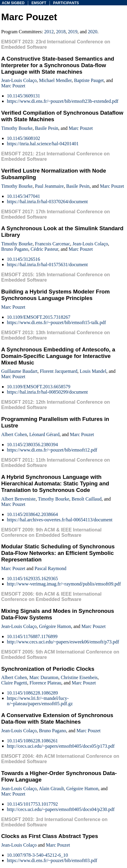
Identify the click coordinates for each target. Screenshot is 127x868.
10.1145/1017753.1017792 (32, 804)
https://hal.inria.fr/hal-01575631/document (47, 265)
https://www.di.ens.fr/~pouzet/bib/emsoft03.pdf (52, 860)
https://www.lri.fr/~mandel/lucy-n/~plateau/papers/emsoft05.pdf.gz (40, 701)
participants (66, 3)
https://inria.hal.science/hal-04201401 (43, 144)
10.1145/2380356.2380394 (32, 445)
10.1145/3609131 (23, 96)
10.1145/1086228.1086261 (32, 741)
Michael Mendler (55, 80)
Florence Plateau (46, 683)
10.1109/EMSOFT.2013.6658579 (39, 387)
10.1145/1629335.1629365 (32, 579)
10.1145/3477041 (23, 196)
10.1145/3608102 (23, 138)
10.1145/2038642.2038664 (32, 514)
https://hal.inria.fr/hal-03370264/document (47, 202)
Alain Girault (51, 789)
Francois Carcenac (53, 244)
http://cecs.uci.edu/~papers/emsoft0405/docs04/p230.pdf (61, 809)
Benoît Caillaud (86, 499)
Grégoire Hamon (55, 626)
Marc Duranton (44, 677)
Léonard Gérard (45, 434)
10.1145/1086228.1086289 (32, 693)
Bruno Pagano (15, 249)
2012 (49, 32)
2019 (73, 32)
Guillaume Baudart (19, 371)
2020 (93, 32)
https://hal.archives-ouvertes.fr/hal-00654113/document (60, 520)
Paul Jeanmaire (49, 186)
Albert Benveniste (18, 499)
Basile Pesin (47, 128)
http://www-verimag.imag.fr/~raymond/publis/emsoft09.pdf (64, 584)
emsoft (39, 3)
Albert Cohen (14, 434)
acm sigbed (13, 3)
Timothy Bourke (17, 128)
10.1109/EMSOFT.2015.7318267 (39, 317)
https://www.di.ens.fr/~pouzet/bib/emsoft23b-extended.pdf (63, 101)
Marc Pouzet (13, 86)
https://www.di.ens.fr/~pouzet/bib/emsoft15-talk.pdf (56, 322)
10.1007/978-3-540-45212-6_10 (37, 855)
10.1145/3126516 (23, 259)
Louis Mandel (93, 371)
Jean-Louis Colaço (19, 80)
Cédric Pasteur (44, 249)
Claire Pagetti (14, 683)
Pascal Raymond (50, 568)
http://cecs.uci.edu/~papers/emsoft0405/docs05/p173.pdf (61, 746)
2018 (61, 32)
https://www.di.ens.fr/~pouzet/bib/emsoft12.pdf (52, 450)
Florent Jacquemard (59, 371)
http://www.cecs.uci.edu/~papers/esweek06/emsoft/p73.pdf (63, 642)
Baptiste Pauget (89, 80)
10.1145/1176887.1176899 (32, 636)
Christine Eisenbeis (79, 677)
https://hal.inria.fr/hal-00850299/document (47, 392)
